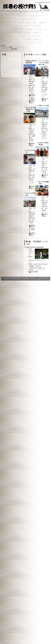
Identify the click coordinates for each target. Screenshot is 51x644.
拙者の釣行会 (22, 16)
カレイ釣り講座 (8, 29)
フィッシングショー (35, 36)
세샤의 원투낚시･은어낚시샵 (32, 39)
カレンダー (30, 43)
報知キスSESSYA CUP (29, 19)
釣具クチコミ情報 (24, 33)
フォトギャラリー (8, 33)
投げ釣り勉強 (32, 23)
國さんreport (25, 26)
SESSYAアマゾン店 (37, 13)
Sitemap (40, 43)
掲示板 (21, 23)
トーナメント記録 (7, 47)
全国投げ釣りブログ (37, 16)
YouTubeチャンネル (41, 29)
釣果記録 (19, 29)
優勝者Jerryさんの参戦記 (32, 97)
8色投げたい (44, 23)
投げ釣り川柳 (37, 33)
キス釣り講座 (37, 26)
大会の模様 (33, 272)
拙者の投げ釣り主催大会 (11, 19)
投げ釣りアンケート (9, 36)
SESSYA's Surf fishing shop (11, 39)
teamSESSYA (19, 43)
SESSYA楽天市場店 (21, 13)
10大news (22, 36)
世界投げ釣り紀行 (8, 16)
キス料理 (29, 29)
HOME (3, 45)
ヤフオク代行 (7, 43)
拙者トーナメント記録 (10, 26)
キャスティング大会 (9, 23)
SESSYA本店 (7, 13)
